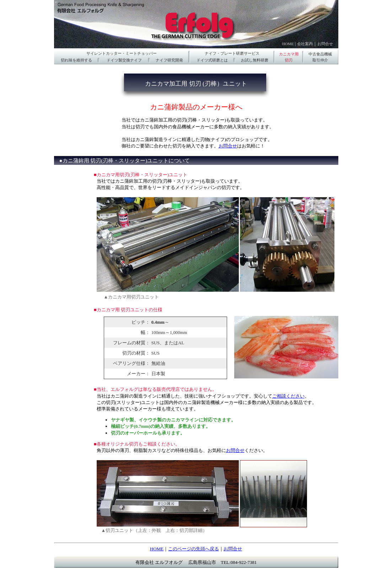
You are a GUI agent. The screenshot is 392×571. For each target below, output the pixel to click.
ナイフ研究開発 (169, 60)
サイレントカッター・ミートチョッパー (122, 53)
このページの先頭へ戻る (194, 549)
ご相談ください (288, 396)
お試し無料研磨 (255, 60)
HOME (288, 44)
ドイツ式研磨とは (212, 60)
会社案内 (305, 44)
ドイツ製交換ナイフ (124, 60)
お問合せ (325, 44)
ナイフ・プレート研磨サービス (232, 53)
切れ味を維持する (76, 60)
